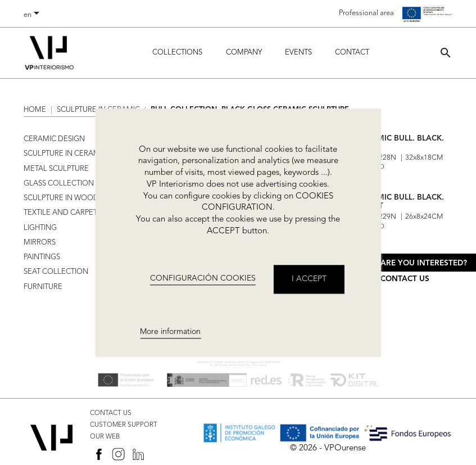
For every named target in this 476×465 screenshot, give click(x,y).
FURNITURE (43, 287)
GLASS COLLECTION (59, 184)
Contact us (405, 279)
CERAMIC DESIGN (54, 139)
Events (298, 53)
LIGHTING (40, 228)
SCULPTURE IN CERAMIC (65, 154)
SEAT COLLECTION (56, 272)
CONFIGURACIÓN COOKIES (203, 279)
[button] (446, 53)
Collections (177, 53)
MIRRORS (40, 243)
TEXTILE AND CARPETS (62, 213)
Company (244, 53)
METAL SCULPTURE (56, 169)
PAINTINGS (42, 257)
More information (170, 332)
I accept (309, 279)
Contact (352, 53)
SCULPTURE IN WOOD (61, 198)
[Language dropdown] (33, 15)
